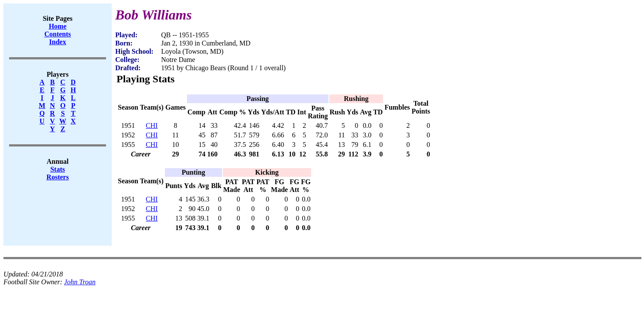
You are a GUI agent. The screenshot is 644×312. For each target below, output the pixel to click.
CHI (152, 125)
